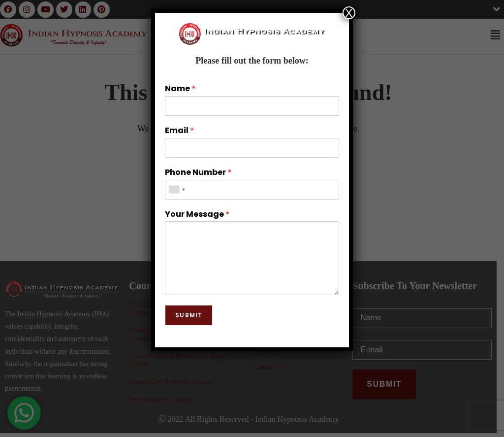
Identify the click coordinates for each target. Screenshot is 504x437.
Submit (189, 315)
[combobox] (177, 190)
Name (180, 89)
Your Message (197, 215)
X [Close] (349, 13)
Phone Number (198, 173)
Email (179, 131)
